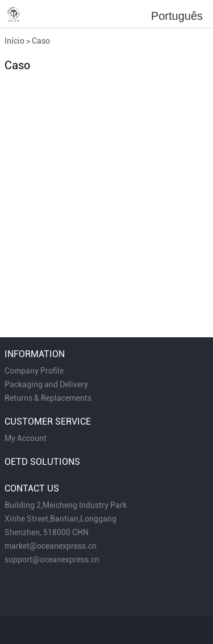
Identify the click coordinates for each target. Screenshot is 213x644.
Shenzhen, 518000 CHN (47, 532)
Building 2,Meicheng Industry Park (66, 505)
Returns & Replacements (48, 398)
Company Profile (34, 371)
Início (14, 41)
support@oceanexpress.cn (52, 560)
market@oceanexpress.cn (51, 546)
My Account (26, 438)
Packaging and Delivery (46, 384)
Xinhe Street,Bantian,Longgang (60, 519)
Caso (41, 41)
